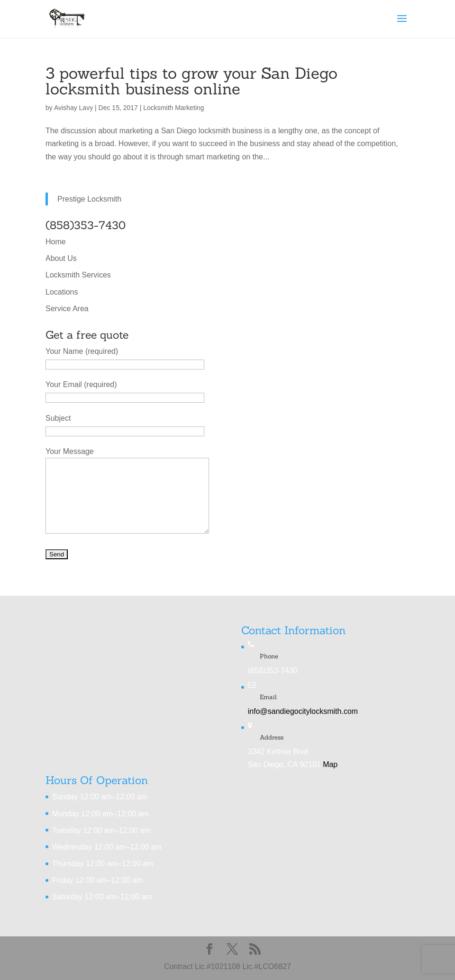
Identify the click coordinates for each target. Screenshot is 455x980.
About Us (61, 258)
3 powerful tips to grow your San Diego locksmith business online (191, 81)
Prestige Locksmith (89, 199)
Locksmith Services (78, 275)
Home (56, 242)
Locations (62, 292)
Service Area (67, 309)
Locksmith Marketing (173, 108)
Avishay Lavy (73, 108)
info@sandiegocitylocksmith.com (303, 711)
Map (330, 764)
